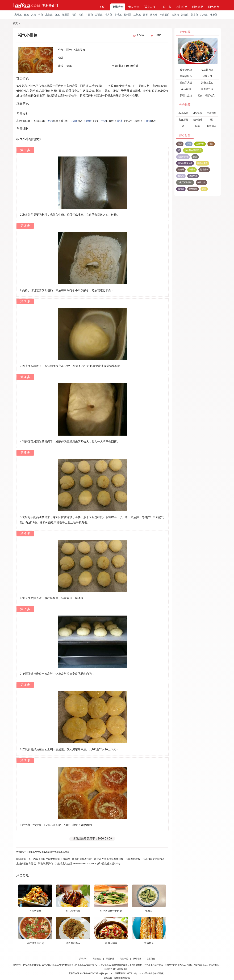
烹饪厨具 (183, 120)
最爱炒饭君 (183, 157)
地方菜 (108, 15)
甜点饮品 (198, 7)
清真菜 (185, 15)
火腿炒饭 (201, 182)
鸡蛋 (89, 121)
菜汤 (180, 144)
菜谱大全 (118, 7)
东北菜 (49, 15)
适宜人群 (150, 7)
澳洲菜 (175, 15)
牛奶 (103, 121)
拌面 (195, 157)
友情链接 (97, 959)
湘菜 (81, 15)
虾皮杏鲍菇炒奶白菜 (111, 911)
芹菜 (204, 189)
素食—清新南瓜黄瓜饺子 (211, 95)
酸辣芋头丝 (186, 83)
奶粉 (50, 121)
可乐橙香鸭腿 (73, 911)
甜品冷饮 (197, 113)
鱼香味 (192, 170)
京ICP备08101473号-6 (90, 973)
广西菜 (89, 15)
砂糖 (74, 121)
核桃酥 (181, 170)
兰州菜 (137, 15)
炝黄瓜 (149, 911)
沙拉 (189, 144)
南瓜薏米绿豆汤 (185, 163)
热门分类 (182, 7)
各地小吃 (183, 113)
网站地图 (137, 959)
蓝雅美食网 (50, 6)
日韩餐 (154, 15)
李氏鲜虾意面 (73, 943)
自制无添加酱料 (185, 182)
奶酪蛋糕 (193, 189)
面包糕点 (214, 7)
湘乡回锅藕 (111, 943)
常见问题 (110, 959)
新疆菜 (99, 15)
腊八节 (181, 176)
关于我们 (83, 959)
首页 (102, 7)
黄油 (120, 121)
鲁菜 (26, 15)
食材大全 (134, 7)
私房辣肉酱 (207, 70)
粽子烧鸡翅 (186, 70)
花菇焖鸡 (186, 89)
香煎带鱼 (149, 943)
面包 (69, 50)
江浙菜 (66, 15)
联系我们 (151, 959)
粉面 (197, 126)
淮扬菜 (214, 15)
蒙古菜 (194, 15)
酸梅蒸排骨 (202, 163)
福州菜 (128, 15)
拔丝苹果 (200, 144)
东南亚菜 (165, 15)
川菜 (34, 15)
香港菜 (118, 15)
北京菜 (204, 15)
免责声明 (124, 959)
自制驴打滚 (207, 89)
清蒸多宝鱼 (207, 83)
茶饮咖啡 (197, 120)
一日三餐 (166, 7)
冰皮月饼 (207, 76)
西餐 (145, 15)
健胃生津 (193, 176)
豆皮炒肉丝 (35, 911)
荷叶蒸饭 (204, 170)
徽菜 (57, 15)
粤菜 (41, 15)
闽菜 (74, 15)
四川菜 (181, 189)
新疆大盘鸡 (186, 95)
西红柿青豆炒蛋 (35, 943)
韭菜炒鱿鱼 (186, 76)
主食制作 (211, 113)
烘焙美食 (80, 50)
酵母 (148, 121)
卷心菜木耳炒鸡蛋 (193, 150)
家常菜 (18, 15)
